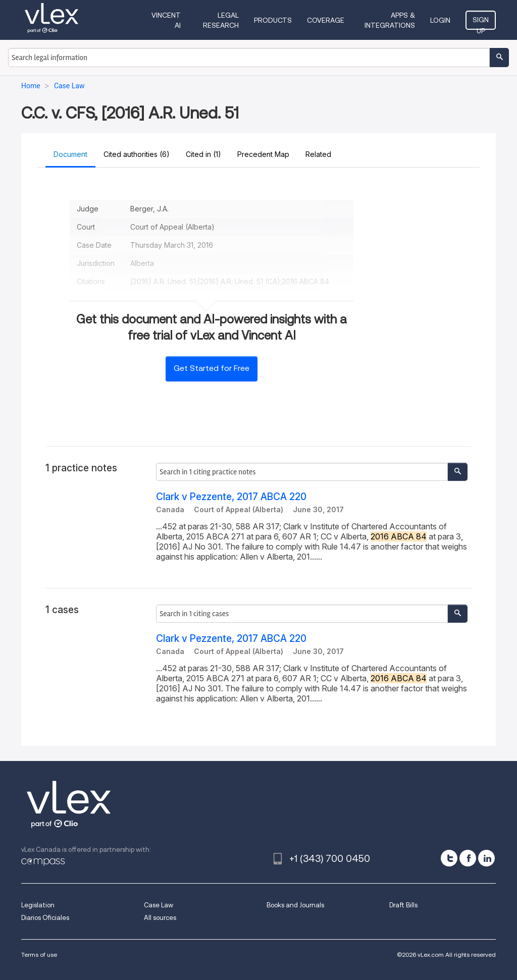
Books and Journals (295, 905)
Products (273, 20)
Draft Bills (403, 905)
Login (440, 20)
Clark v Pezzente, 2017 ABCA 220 (231, 497)
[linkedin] (486, 858)
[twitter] (449, 858)
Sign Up (481, 23)
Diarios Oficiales (45, 918)
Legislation (38, 905)
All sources (160, 918)
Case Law (159, 905)
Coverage (326, 20)
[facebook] (468, 858)
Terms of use (39, 955)
